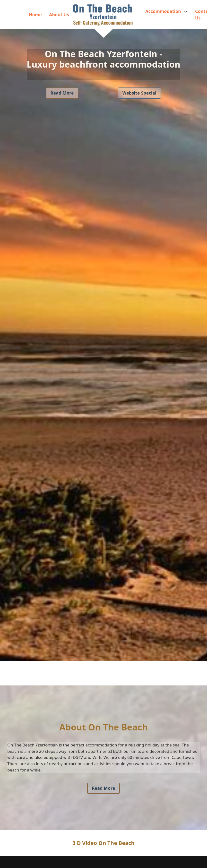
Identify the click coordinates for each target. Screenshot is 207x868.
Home (35, 15)
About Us (59, 15)
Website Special (139, 93)
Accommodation (163, 11)
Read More (62, 93)
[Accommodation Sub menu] (186, 11)
